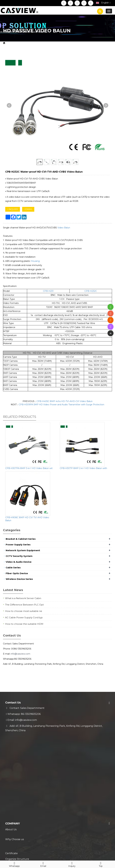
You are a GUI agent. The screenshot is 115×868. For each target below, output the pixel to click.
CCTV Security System (41, 43)
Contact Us (12, 777)
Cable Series (13, 568)
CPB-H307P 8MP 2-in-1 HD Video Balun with (83, 468)
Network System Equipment (23, 550)
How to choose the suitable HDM (24, 624)
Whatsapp (14, 864)
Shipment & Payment (18, 792)
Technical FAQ (14, 809)
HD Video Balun (67, 43)
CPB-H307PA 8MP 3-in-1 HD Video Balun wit (29, 468)
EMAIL (28, 209)
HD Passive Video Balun (92, 43)
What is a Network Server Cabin (23, 598)
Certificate (11, 759)
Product (21, 43)
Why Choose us (15, 753)
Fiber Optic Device (17, 573)
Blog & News (15, 818)
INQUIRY (13, 209)
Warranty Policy (15, 798)
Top (101, 864)
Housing (35, 261)
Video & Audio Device (19, 562)
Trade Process (14, 803)
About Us (11, 747)
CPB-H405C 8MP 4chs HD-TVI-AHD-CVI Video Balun (65, 401)
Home (10, 43)
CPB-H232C (91, 291)
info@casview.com (20, 654)
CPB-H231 (48, 291)
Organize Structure (17, 765)
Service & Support (20, 786)
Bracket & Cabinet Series (21, 539)
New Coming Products (19, 824)
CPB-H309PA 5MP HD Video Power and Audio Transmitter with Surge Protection (61, 405)
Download (11, 771)
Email (43, 864)
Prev (9, 105)
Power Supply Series (18, 545)
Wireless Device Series (19, 579)
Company (13, 741)
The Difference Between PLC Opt (24, 605)
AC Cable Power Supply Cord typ (24, 617)
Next (106, 105)
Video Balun (64, 228)
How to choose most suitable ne (24, 611)
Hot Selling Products (18, 830)
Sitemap (56, 851)
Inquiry (72, 864)
